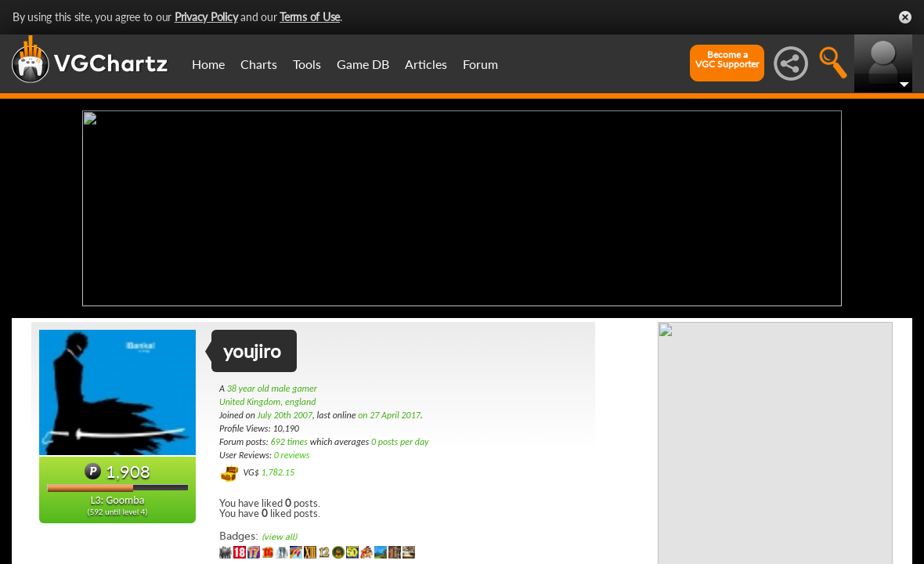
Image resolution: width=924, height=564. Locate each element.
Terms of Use (310, 17)
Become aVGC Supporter (727, 60)
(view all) (279, 537)
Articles (426, 64)
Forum (480, 64)
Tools (307, 64)
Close (905, 17)
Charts (259, 64)
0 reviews (292, 455)
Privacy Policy (206, 17)
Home (208, 64)
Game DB (363, 64)
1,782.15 (278, 472)
